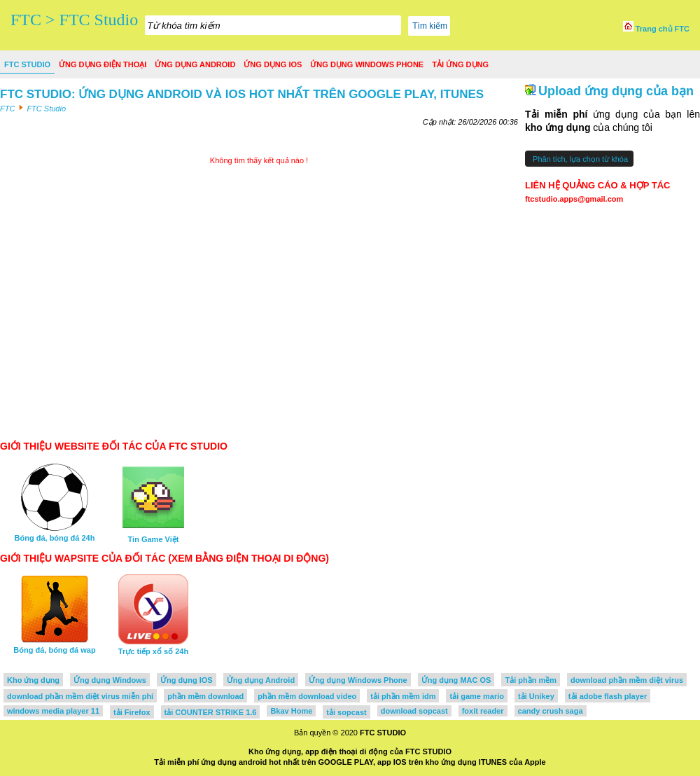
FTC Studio (27, 64)
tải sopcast (346, 712)
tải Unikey (536, 696)
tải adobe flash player (608, 696)
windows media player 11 (53, 711)
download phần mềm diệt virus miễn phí (80, 696)
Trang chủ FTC (656, 29)
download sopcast (414, 711)
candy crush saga (551, 711)
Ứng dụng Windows (110, 680)
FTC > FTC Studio (74, 20)
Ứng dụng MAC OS (456, 680)
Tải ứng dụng (460, 64)
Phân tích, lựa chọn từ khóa (579, 159)
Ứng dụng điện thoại (103, 64)
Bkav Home (291, 711)
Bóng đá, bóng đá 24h (55, 534)
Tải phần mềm (531, 680)
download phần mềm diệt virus (627, 680)
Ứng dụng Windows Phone (367, 64)
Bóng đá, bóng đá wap (54, 646)
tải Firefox (132, 712)
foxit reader (483, 711)
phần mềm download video (307, 696)
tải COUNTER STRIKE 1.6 (211, 712)
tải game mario (477, 696)
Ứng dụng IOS (273, 64)
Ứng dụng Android (195, 64)
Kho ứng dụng (33, 680)
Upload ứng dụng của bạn (616, 91)
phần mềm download (205, 696)
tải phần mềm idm (403, 696)
